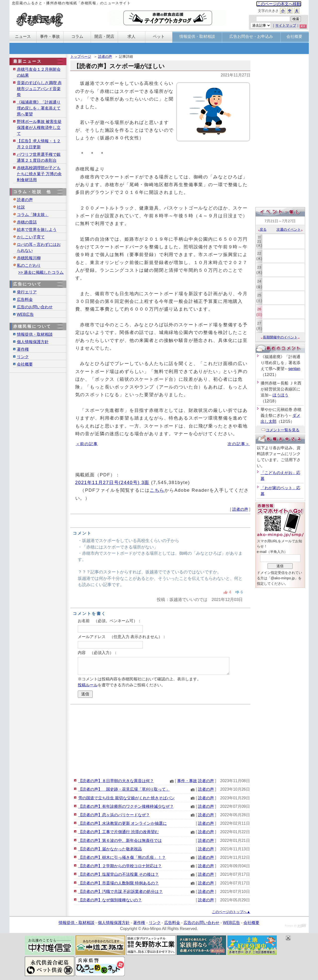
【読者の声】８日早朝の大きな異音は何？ (116, 781)
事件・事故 (187, 781)
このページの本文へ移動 (279, 4)
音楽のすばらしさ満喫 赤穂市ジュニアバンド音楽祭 (39, 89)
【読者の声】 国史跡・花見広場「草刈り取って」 (124, 789)
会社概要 (25, 364)
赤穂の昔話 (27, 222)
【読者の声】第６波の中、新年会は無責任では (120, 841)
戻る (262, 229)
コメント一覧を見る (280, 430)
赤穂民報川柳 (29, 258)
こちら (157, 490)
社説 (21, 207)
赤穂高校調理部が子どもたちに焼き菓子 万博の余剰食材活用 (39, 174)
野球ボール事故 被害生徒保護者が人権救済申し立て (39, 128)
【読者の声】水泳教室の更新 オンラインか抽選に (122, 823)
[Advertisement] (160, 741)
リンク (23, 357)
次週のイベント (290, 229)
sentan (294, 369)
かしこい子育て (31, 237)
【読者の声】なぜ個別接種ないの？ (110, 900)
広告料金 (25, 299)
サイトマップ (286, 25)
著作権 (23, 349)
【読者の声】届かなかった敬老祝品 (110, 849)
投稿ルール (88, 685)
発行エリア (27, 292)
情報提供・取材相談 (35, 334)
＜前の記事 (87, 444)
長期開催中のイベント (280, 337)
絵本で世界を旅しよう (37, 230)
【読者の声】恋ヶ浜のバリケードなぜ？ (114, 815)
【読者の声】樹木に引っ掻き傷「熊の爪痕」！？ (122, 857)
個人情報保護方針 (33, 342)
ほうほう (280, 395)
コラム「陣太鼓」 (33, 215)
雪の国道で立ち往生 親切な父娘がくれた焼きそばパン (126, 798)
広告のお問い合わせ (35, 307)
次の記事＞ (239, 444)
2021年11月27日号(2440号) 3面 (112, 482)
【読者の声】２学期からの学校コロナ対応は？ (120, 866)
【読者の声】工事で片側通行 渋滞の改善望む (119, 832)
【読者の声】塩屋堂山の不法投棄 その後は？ (119, 874)
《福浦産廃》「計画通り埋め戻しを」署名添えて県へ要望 (39, 108)
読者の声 (105, 56)
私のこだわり (29, 265)
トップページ (81, 56)
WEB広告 (25, 314)
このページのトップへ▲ (231, 912)
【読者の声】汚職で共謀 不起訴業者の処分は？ (120, 892)
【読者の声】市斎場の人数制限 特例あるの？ (119, 883)
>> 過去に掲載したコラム (41, 272)
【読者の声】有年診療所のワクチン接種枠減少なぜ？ (126, 806)
